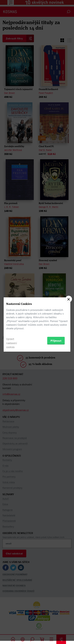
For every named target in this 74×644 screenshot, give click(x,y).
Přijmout (56, 341)
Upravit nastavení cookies (12, 343)
